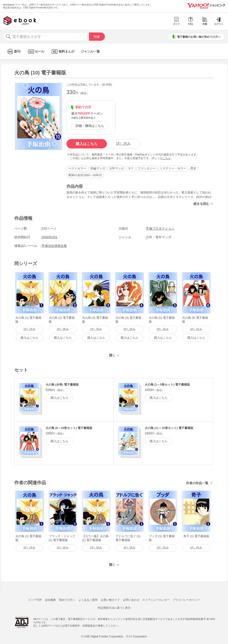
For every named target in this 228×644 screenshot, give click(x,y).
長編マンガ (98, 168)
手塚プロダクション (160, 228)
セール (36, 51)
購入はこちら (87, 144)
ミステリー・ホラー (173, 168)
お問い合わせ (131, 600)
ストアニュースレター (156, 600)
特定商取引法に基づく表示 (114, 608)
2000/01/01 (49, 237)
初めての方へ (67, 600)
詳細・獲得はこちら (90, 126)
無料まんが (63, 51)
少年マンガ (116, 168)
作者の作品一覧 (197, 483)
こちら (167, 158)
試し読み (123, 144)
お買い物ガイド (110, 600)
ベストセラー (77, 168)
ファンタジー (147, 168)
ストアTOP (35, 600)
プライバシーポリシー (186, 600)
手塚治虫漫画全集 (54, 246)
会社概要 (50, 600)
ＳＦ (131, 168)
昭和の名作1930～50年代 (85, 175)
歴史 (193, 168)
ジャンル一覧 (90, 51)
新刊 (13, 51)
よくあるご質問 (88, 600)
